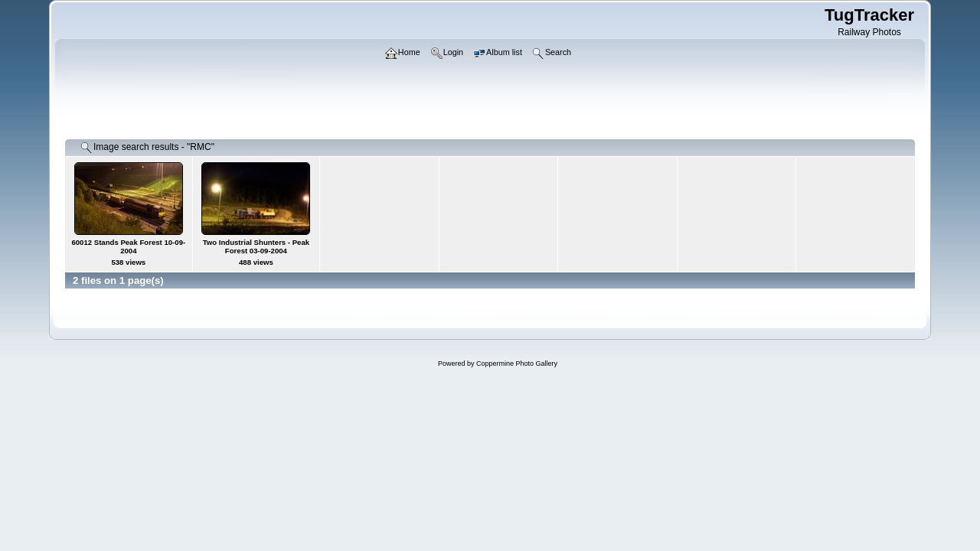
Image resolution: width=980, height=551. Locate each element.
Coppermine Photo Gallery (517, 364)
